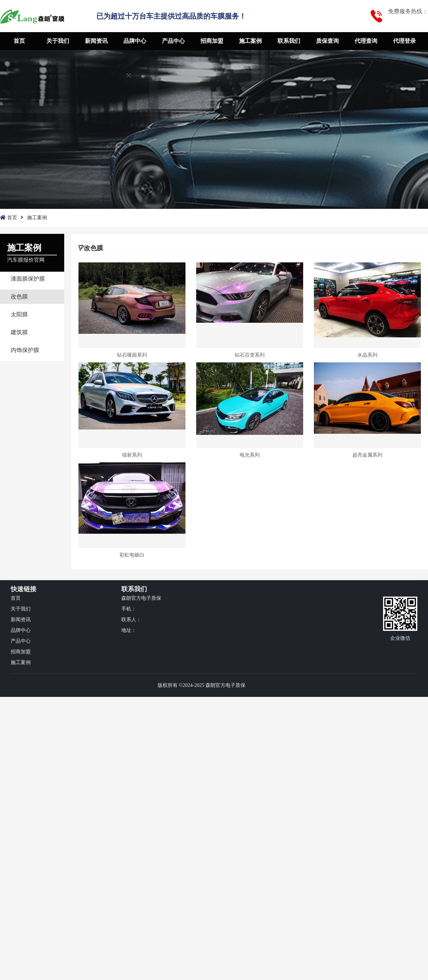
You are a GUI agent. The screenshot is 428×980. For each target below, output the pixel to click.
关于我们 (58, 41)
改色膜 (19, 296)
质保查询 (327, 41)
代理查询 (366, 41)
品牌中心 (135, 41)
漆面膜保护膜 (28, 279)
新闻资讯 (96, 41)
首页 (19, 41)
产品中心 (173, 41)
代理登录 (404, 41)
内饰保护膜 (25, 350)
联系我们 (289, 41)
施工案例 (250, 41)
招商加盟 (212, 41)
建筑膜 (19, 332)
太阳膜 (19, 314)
